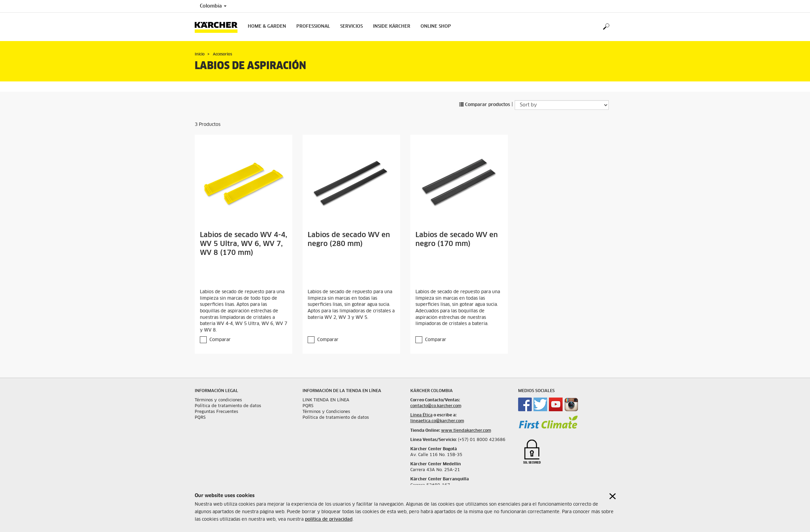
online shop (436, 27)
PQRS (200, 418)
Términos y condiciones (218, 400)
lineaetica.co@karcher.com (437, 421)
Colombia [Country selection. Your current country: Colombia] (213, 6)
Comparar (220, 340)
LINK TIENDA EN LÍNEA (326, 400)
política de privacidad (329, 520)
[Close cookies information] (613, 496)
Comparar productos (485, 105)
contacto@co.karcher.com (436, 406)
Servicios (351, 27)
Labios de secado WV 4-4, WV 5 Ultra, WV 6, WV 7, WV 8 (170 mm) (243, 244)
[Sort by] (562, 105)
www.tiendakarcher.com (466, 431)
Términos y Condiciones (326, 412)
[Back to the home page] (219, 27)
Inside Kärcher (392, 27)
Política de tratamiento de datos (228, 406)
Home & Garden (267, 27)
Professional (313, 27)
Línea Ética (421, 415)
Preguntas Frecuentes (216, 412)
